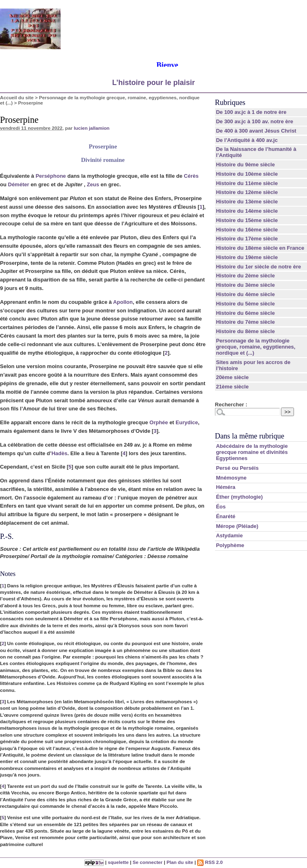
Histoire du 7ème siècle (245, 322)
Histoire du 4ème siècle (245, 294)
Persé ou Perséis (237, 468)
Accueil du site (17, 97)
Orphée (159, 422)
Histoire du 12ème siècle (247, 192)
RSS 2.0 (210, 862)
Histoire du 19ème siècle (247, 257)
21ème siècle (232, 387)
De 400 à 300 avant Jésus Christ (256, 131)
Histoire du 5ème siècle (245, 304)
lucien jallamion (92, 128)
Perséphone (50, 176)
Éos (221, 507)
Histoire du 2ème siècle (245, 276)
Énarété (226, 516)
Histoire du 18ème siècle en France (260, 248)
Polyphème (230, 545)
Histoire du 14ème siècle (247, 211)
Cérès (191, 176)
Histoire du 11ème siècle (247, 183)
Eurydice (187, 422)
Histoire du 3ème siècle (245, 285)
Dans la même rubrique (250, 436)
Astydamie (229, 535)
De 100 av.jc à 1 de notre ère (251, 112)
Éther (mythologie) (239, 497)
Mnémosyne (231, 478)
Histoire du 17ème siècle (247, 239)
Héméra (226, 487)
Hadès (59, 453)
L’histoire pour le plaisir (153, 83)
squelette (118, 862)
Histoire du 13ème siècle (247, 202)
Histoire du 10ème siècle (247, 174)
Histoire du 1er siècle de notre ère (258, 267)
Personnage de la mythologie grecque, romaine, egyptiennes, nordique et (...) (255, 347)
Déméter (19, 184)
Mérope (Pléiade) (237, 526)
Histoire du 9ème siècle (245, 165)
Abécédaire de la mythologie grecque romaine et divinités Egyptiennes (252, 452)
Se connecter (148, 862)
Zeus (93, 184)
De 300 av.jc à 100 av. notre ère (254, 121)
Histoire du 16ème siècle (247, 230)
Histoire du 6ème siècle (245, 313)
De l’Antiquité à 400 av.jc (247, 140)
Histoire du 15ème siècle (247, 220)
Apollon (123, 302)
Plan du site (180, 862)
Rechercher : (231, 405)
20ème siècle (232, 377)
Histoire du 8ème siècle (245, 331)
